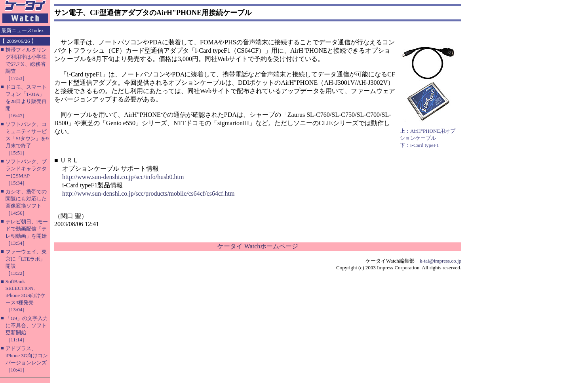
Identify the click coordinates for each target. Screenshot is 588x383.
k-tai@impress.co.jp (441, 261)
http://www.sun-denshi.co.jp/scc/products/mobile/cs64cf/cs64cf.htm (148, 193)
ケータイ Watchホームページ (258, 246)
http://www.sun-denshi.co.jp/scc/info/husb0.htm (123, 177)
